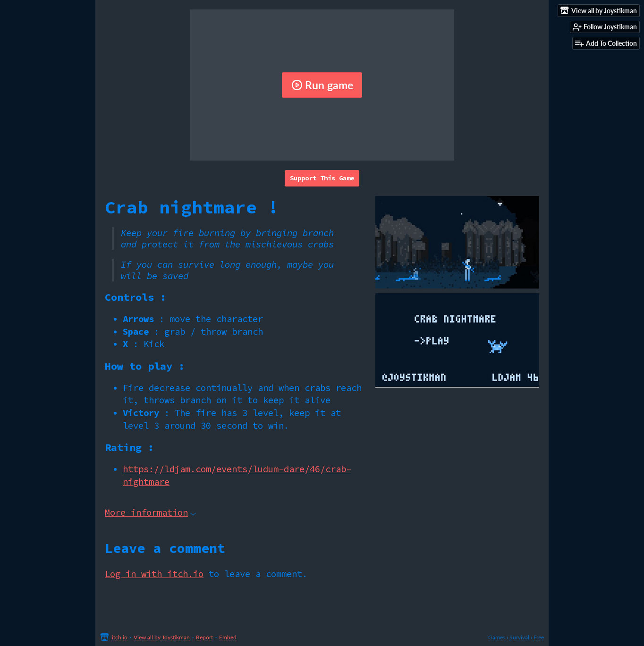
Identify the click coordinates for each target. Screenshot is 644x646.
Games (497, 637)
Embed (228, 637)
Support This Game (322, 178)
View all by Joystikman (162, 637)
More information (150, 512)
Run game (322, 85)
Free (539, 637)
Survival (519, 637)
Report (204, 637)
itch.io (120, 637)
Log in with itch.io (154, 574)
